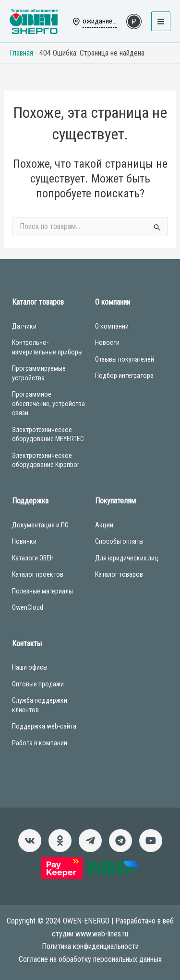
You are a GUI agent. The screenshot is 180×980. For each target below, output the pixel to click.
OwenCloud (28, 607)
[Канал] (151, 841)
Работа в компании (40, 743)
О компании (112, 326)
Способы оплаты (119, 541)
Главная (21, 53)
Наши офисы (30, 667)
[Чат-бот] (120, 841)
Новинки (24, 541)
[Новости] (90, 841)
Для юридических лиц (127, 558)
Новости (107, 342)
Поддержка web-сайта (44, 726)
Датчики (24, 326)
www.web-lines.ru (102, 934)
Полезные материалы (42, 591)
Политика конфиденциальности (90, 946)
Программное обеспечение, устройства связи (48, 404)
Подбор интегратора (124, 376)
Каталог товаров (119, 574)
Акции (104, 525)
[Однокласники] (60, 841)
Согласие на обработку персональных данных (90, 959)
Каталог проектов (38, 574)
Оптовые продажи (38, 684)
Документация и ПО (40, 525)
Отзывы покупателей (125, 359)
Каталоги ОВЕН (33, 558)
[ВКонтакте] (30, 841)
